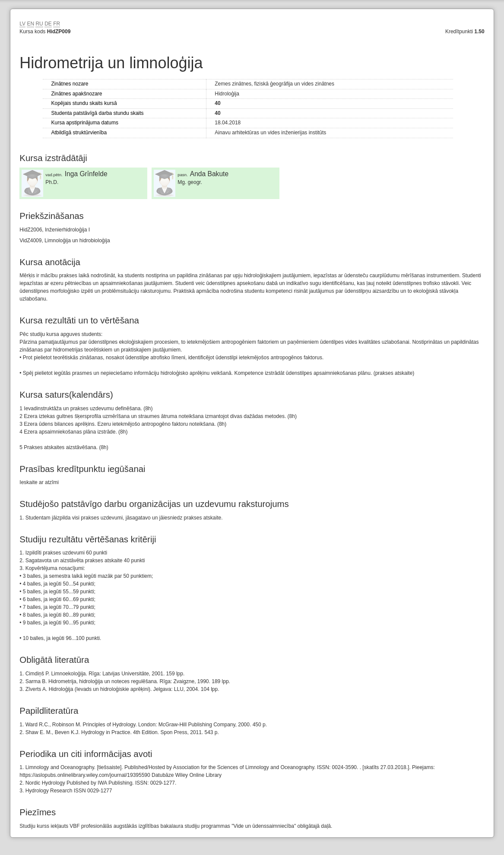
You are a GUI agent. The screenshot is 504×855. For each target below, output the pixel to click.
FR (57, 24)
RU (39, 24)
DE (48, 24)
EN (30, 24)
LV (22, 24)
